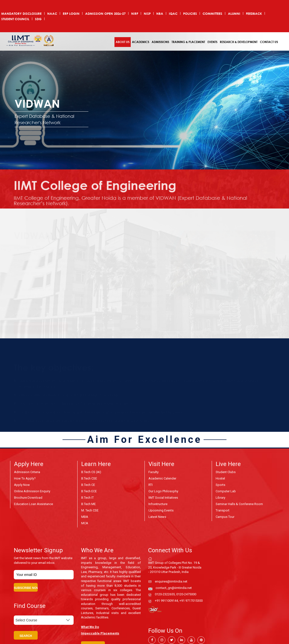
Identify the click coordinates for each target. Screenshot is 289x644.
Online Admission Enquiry (32, 491)
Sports (220, 485)
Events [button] (212, 42)
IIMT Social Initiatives (163, 498)
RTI (151, 485)
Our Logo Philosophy (163, 491)
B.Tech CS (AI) (91, 472)
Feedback (254, 14)
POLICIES (190, 14)
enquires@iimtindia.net (171, 581)
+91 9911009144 (166, 601)
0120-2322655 (165, 594)
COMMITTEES (212, 14)
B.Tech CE (88, 485)
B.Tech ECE (89, 491)
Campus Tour (225, 517)
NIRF (135, 14)
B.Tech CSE (89, 478)
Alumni (234, 14)
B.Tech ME (88, 504)
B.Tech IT (88, 498)
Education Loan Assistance (33, 504)
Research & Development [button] (239, 42)
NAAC (52, 14)
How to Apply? (25, 478)
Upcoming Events (161, 510)
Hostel (220, 478)
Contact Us (269, 42)
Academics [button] (141, 42)
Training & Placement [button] (188, 42)
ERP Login (71, 14)
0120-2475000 (186, 594)
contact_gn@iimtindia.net (174, 588)
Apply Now (22, 485)
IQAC (173, 14)
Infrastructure (158, 504)
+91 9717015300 (191, 601)
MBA (85, 517)
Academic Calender (162, 478)
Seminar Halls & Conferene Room (239, 504)
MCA (85, 523)
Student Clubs (226, 472)
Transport (223, 510)
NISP (147, 14)
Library (220, 498)
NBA (160, 14)
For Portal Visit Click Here (41, 325)
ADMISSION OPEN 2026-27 (105, 14)
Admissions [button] (160, 42)
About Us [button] (123, 42)
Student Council (15, 19)
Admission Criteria (27, 472)
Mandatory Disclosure (21, 14)
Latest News (157, 517)
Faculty (153, 472)
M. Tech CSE (90, 510)
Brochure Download (28, 498)
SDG (38, 19)
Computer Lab (226, 491)
